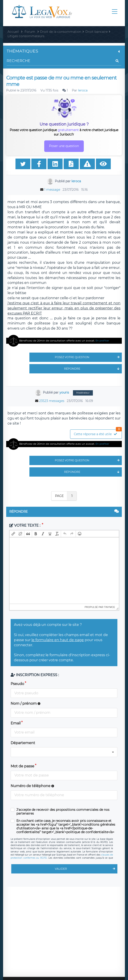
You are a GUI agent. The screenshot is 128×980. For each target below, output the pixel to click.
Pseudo (17, 684)
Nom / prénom (26, 703)
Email (16, 723)
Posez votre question (88, 357)
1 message (52, 190)
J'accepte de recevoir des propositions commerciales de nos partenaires (63, 812)
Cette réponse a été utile (98, 433)
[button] (13, 534)
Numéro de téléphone (32, 786)
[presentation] (13, 534)
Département (23, 743)
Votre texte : (25, 525)
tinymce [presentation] (110, 607)
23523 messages (52, 401)
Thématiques (64, 51)
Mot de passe (22, 766)
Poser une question (64, 146)
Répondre (93, 369)
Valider (86, 869)
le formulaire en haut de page (58, 640)
